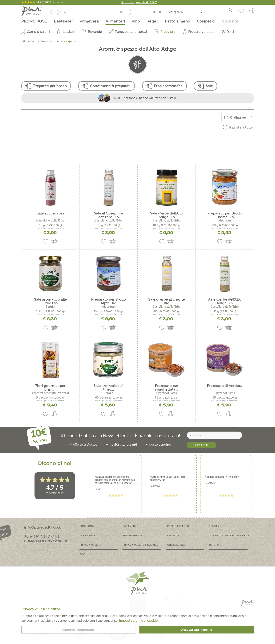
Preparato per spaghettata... (167, 388)
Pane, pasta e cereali (131, 31)
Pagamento (130, 526)
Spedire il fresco (177, 526)
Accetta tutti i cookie (197, 630)
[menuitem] (230, 11)
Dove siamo (87, 535)
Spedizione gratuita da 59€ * (139, 2)
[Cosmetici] (206, 21)
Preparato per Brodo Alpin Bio (108, 301)
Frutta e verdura (201, 31)
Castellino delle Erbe (50, 221)
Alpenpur (225, 221)
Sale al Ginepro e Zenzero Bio (109, 215)
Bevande (95, 31)
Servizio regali (133, 535)
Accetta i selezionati (79, 630)
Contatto (172, 535)
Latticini (69, 31)
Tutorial (215, 545)
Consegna (87, 526)
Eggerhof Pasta (167, 393)
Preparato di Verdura (225, 386)
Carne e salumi (38, 31)
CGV (82, 554)
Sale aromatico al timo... (109, 388)
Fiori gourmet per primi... (50, 388)
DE (155, 12)
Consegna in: (175, 12)
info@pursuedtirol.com (44, 527)
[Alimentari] (115, 21)
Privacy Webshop (91, 545)
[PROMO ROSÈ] (36, 21)
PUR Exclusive (175, 545)
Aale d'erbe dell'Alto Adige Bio (225, 301)
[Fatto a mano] (178, 21)
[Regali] (152, 21)
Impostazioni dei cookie (138, 620)
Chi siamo (215, 526)
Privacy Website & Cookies (140, 545)
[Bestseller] (63, 21)
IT (160, 12)
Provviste (168, 31)
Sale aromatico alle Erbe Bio (50, 301)
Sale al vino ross (50, 213)
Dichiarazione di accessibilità (229, 535)
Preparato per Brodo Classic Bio (225, 215)
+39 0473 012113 (42, 536)
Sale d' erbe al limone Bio (167, 301)
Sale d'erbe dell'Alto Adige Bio (167, 215)
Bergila (50, 307)
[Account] (230, 11)
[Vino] (136, 21)
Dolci (230, 31)
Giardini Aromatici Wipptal (50, 393)
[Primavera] (89, 21)
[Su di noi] (228, 21)
